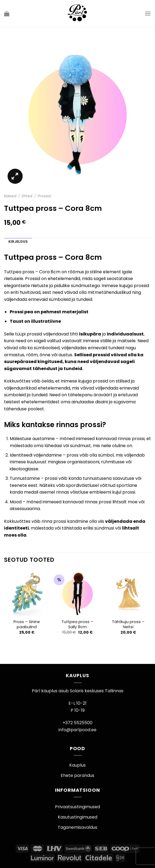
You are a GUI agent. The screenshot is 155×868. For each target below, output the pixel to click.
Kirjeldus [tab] (18, 242)
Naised (10, 196)
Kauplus (77, 765)
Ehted (27, 196)
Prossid (44, 196)
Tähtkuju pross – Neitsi (128, 624)
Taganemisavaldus (77, 827)
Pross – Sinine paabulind (27, 624)
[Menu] (148, 13)
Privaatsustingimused (77, 807)
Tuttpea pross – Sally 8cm (77, 624)
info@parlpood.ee (77, 730)
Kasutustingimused (77, 817)
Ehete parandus (77, 775)
